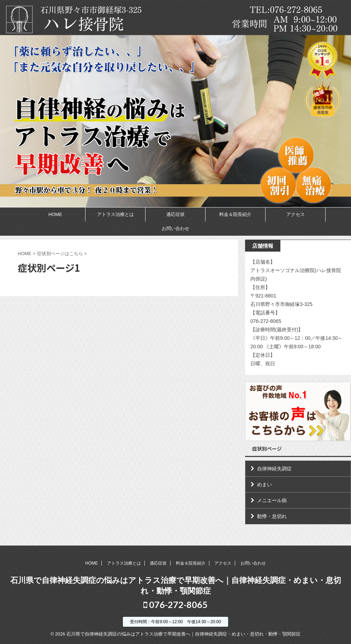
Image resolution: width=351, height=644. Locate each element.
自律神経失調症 (274, 469)
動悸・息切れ (272, 516)
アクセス (296, 214)
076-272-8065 (175, 604)
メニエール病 (272, 500)
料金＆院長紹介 (235, 214)
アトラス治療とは (115, 214)
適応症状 (175, 214)
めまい (264, 484)
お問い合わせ (175, 228)
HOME (55, 214)
